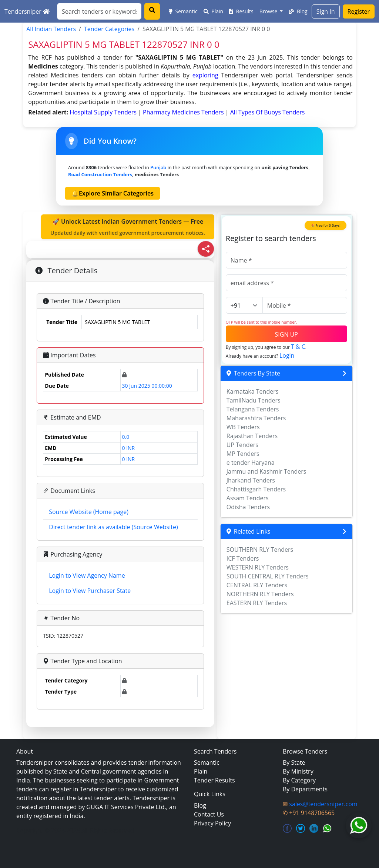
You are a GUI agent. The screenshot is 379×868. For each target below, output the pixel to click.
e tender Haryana (251, 463)
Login (287, 355)
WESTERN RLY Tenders (258, 567)
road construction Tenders (100, 174)
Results (241, 11)
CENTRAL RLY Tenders (257, 585)
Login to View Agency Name (87, 575)
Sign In (326, 11)
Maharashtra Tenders (256, 418)
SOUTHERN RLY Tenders (260, 550)
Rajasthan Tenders (252, 436)
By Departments (305, 789)
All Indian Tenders (51, 29)
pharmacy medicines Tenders (184, 112)
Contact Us (209, 814)
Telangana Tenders (253, 409)
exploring (205, 75)
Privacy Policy (212, 823)
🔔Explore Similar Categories (113, 193)
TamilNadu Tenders (254, 400)
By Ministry (298, 771)
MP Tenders (243, 454)
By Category (299, 780)
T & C (298, 347)
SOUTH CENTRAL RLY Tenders (268, 576)
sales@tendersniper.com (323, 804)
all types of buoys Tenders (268, 112)
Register (359, 11)
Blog (298, 11)
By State (294, 762)
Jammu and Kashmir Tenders (266, 471)
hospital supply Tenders (104, 112)
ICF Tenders (243, 558)
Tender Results (214, 780)
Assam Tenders (248, 498)
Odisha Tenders (248, 507)
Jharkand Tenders (251, 480)
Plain (214, 11)
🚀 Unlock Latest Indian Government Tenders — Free (128, 227)
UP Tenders (242, 445)
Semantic (183, 11)
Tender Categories (109, 29)
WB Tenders (243, 427)
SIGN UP (286, 334)
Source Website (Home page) (89, 512)
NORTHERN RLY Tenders (260, 594)
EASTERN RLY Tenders (257, 603)
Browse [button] (269, 11)
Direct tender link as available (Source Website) (113, 527)
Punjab (158, 167)
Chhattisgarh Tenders (256, 489)
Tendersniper (27, 11)
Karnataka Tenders (253, 391)
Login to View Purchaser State (90, 591)
